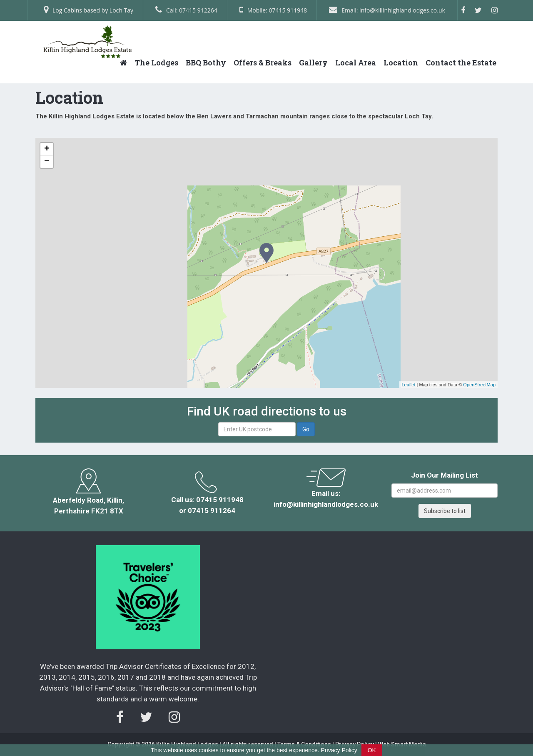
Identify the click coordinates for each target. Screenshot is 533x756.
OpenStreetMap (479, 385)
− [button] (47, 162)
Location (401, 63)
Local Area (356, 63)
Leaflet (408, 385)
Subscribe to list (445, 511)
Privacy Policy (339, 750)
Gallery (313, 63)
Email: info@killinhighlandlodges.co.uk (387, 10)
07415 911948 (220, 500)
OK (372, 750)
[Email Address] (445, 491)
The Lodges (156, 63)
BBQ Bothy (206, 63)
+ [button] (47, 149)
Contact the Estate (461, 63)
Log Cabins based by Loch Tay (88, 10)
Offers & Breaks (263, 63)
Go (306, 429)
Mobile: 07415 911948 (273, 10)
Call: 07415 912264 (186, 10)
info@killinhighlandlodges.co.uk (326, 504)
